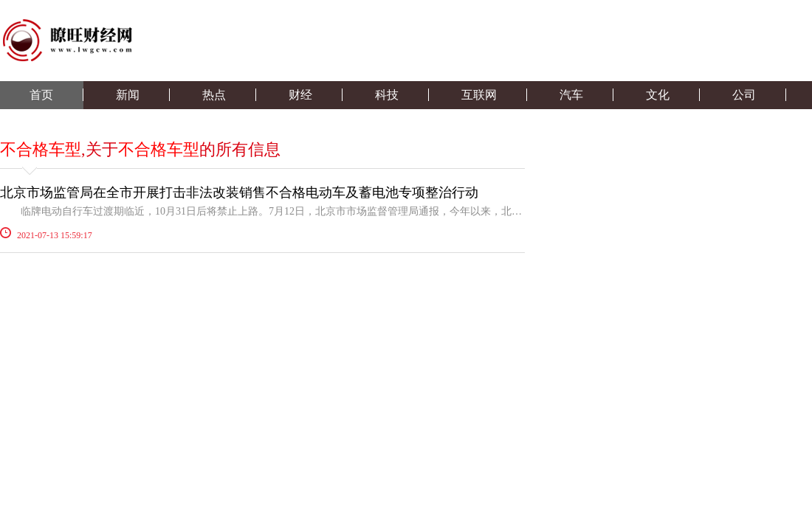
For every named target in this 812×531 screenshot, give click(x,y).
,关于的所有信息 (140, 149)
